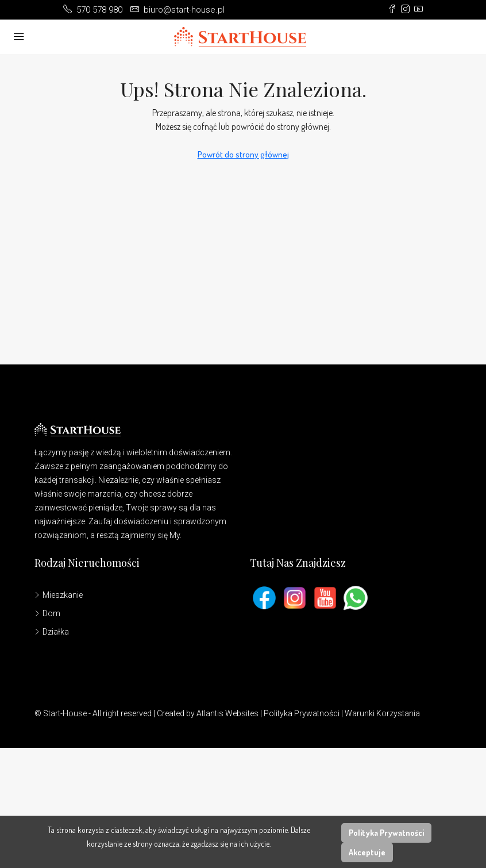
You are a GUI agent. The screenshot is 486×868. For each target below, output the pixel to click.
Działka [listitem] (52, 632)
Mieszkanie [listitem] (59, 595)
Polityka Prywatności (302, 713)
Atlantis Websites (227, 713)
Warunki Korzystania (382, 713)
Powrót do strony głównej (243, 154)
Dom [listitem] (47, 613)
